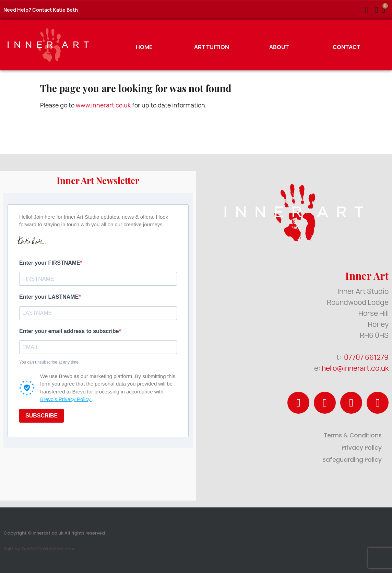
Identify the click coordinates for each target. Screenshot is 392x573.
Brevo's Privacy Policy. (66, 399)
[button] (367, 10)
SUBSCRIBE (41, 416)
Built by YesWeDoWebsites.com (39, 549)
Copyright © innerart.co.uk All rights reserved (54, 533)
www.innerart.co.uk (103, 105)
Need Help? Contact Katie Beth (41, 10)
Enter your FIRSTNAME (50, 263)
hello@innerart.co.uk (355, 368)
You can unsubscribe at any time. (49, 362)
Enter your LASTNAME (49, 297)
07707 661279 (366, 357)
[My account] (377, 10)
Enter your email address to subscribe (69, 331)
